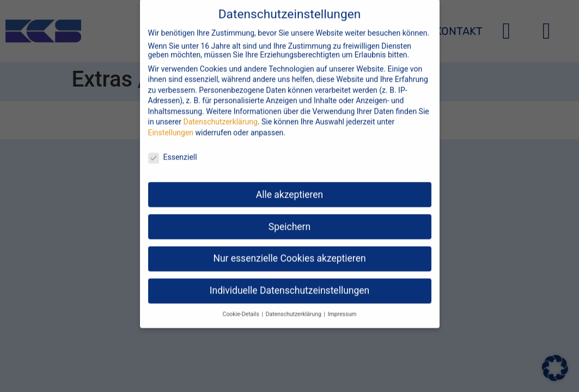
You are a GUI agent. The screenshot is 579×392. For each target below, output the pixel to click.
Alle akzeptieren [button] (290, 186)
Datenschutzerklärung (220, 113)
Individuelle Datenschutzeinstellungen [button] (289, 282)
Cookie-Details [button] (242, 306)
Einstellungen (171, 124)
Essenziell (173, 148)
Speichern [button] (289, 218)
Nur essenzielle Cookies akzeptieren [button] (289, 250)
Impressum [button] (342, 306)
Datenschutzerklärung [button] (294, 306)
